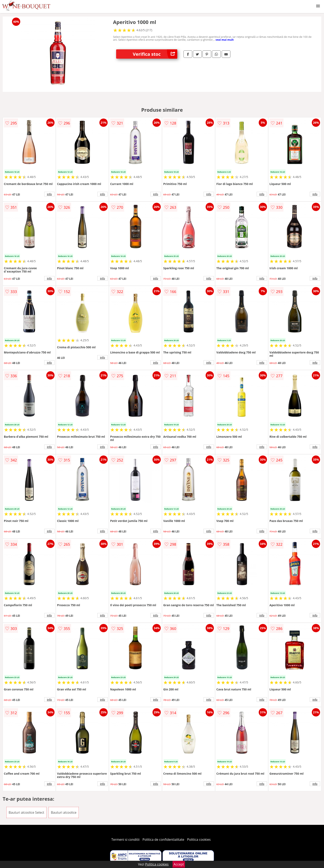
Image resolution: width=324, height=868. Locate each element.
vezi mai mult (225, 40)
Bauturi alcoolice (64, 812)
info (49, 194)
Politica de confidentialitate (163, 840)
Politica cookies (199, 840)
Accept (179, 864)
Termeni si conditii (126, 840)
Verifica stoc (155, 54)
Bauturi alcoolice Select (26, 812)
